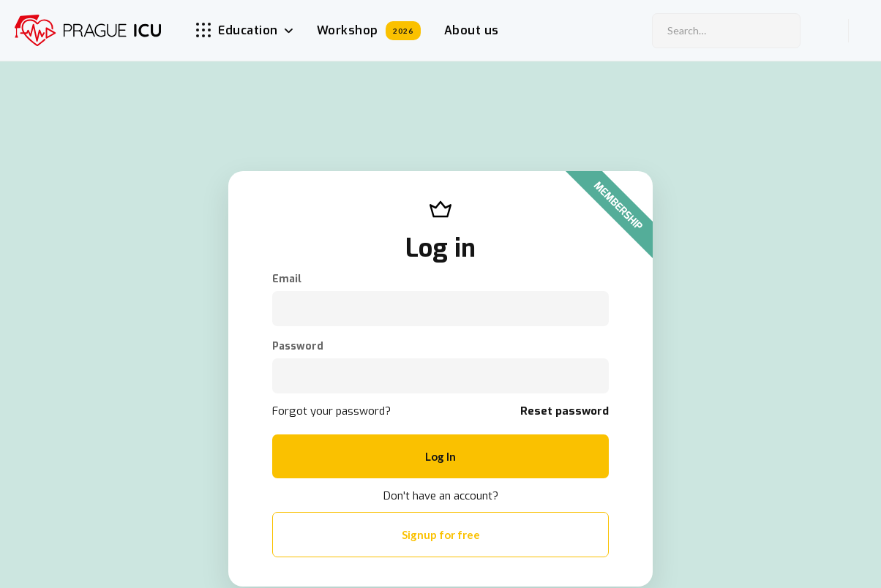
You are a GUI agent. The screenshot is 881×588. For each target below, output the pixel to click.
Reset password (565, 411)
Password (298, 347)
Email (287, 279)
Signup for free (441, 535)
